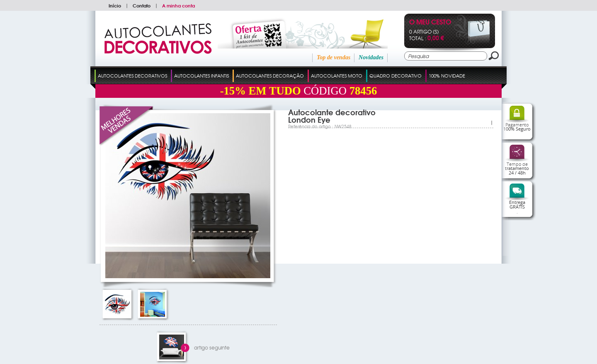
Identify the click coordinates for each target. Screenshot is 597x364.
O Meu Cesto (430, 23)
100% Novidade (447, 75)
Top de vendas (334, 57)
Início (115, 5)
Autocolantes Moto (337, 75)
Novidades (371, 57)
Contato (142, 5)
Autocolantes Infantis (201, 75)
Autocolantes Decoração (270, 75)
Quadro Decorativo (396, 75)
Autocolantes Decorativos (132, 75)
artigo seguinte (212, 347)
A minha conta (178, 5)
